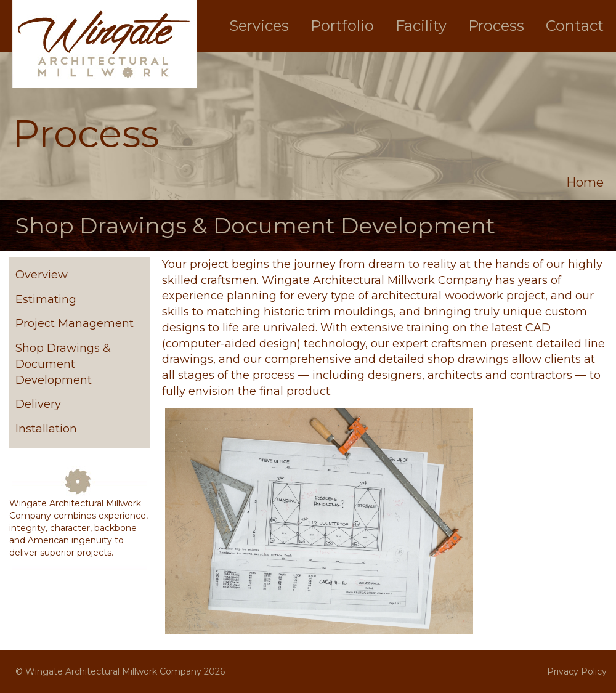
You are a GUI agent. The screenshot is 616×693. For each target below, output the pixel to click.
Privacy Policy (577, 671)
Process (496, 26)
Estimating (46, 299)
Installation (46, 429)
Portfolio (342, 26)
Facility (421, 26)
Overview (42, 275)
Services (259, 26)
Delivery (38, 404)
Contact (575, 26)
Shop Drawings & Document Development (63, 364)
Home (585, 182)
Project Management (75, 323)
